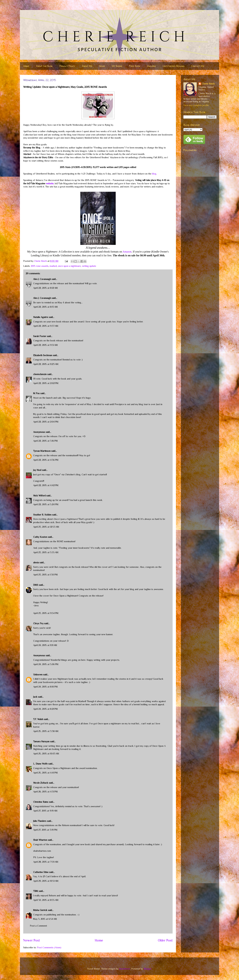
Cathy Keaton (40, 537)
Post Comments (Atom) (49, 947)
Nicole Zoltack (41, 783)
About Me (87, 66)
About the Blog (44, 66)
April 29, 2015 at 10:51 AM (46, 881)
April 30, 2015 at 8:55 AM (46, 900)
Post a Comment (38, 926)
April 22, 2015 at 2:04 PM (46, 422)
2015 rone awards (40, 266)
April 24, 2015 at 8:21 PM (45, 709)
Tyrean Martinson (42, 451)
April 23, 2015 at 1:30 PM (45, 575)
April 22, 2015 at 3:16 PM (45, 441)
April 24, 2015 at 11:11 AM (45, 645)
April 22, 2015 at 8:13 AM (45, 307)
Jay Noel (37, 470)
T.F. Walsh (38, 719)
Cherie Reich (208, 84)
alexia (36, 562)
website (50, 183)
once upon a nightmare (69, 266)
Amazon (127, 252)
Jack (35, 697)
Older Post (165, 940)
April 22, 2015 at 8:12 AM (45, 288)
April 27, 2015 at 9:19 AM (45, 811)
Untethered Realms (174, 66)
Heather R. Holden (42, 515)
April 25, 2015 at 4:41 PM (45, 773)
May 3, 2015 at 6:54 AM (45, 919)
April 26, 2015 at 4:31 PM (45, 792)
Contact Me (198, 66)
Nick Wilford (39, 496)
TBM (36, 891)
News (102, 66)
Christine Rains (41, 802)
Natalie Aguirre (41, 317)
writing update (89, 266)
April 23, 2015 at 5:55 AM (46, 552)
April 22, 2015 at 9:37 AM (46, 326)
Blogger (148, 969)
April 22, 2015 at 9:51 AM (45, 345)
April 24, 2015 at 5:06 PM (46, 664)
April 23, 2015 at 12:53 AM (46, 527)
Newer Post (32, 940)
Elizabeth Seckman (43, 355)
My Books (117, 66)
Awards (151, 66)
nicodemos (125, 969)
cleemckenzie (40, 374)
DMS (36, 585)
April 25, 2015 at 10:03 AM (46, 754)
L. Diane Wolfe (40, 764)
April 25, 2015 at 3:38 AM (46, 731)
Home (26, 66)
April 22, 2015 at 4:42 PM (46, 485)
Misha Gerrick (40, 910)
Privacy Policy (67, 66)
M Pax (36, 393)
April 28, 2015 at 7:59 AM (46, 862)
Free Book (135, 66)
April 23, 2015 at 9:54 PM (46, 613)
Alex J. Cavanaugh (42, 279)
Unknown (38, 675)
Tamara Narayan (41, 741)
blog (154, 174)
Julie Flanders (40, 821)
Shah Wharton (40, 840)
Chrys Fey (38, 623)
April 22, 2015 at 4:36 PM (46, 460)
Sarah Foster (40, 336)
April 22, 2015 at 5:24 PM (46, 504)
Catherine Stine (41, 872)
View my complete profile (196, 105)
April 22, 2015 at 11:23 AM (46, 364)
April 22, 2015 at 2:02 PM (46, 383)
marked (53, 266)
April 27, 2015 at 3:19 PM (45, 830)
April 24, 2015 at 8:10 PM (45, 687)
